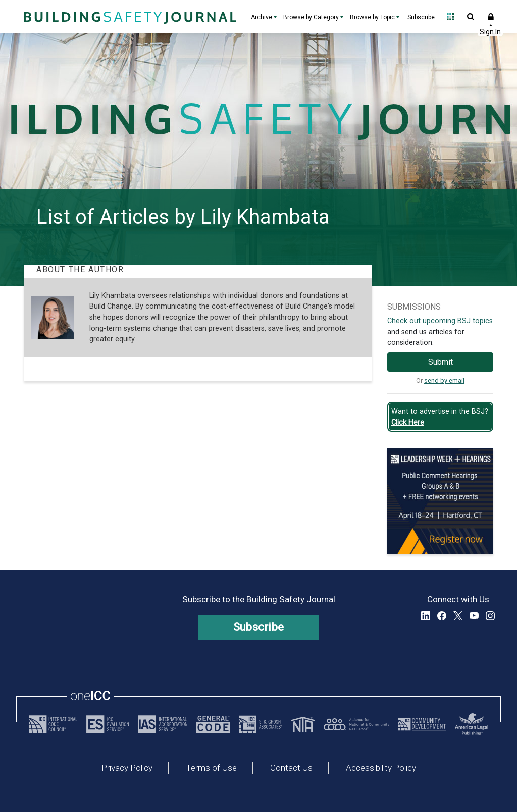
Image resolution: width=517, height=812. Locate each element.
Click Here (408, 422)
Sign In (491, 17)
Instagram (490, 616)
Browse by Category (311, 17)
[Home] (129, 17)
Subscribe (421, 17)
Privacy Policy (127, 768)
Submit (441, 362)
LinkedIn (426, 616)
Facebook (442, 616)
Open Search (471, 17)
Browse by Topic (372, 17)
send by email (444, 380)
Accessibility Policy (381, 768)
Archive (262, 17)
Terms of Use (211, 768)
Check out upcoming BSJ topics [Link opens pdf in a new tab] (440, 321)
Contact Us (291, 768)
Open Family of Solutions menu (450, 17)
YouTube (474, 616)
